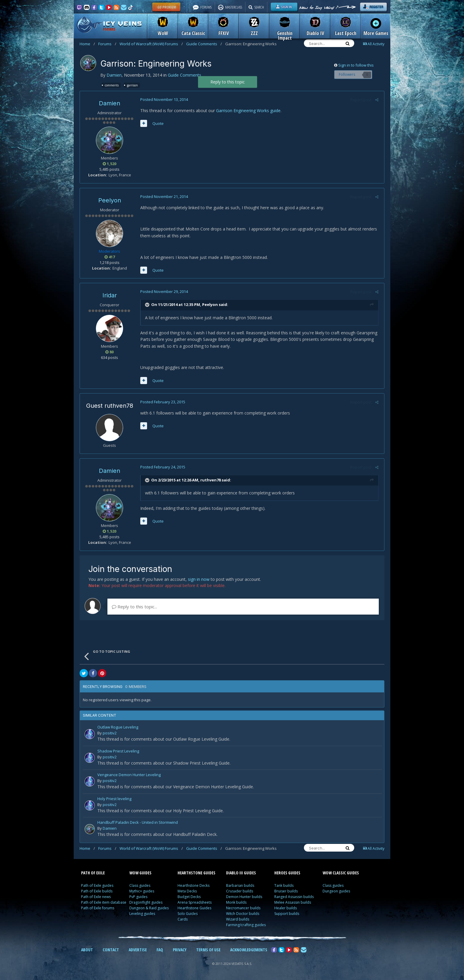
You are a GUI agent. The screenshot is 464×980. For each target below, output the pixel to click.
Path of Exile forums (98, 908)
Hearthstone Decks (194, 885)
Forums (107, 44)
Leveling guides (142, 914)
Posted (163, 99)
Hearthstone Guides (194, 908)
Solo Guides (188, 914)
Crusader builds (240, 891)
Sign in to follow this (356, 65)
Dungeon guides (336, 891)
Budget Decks (189, 897)
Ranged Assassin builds (294, 897)
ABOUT (87, 950)
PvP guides (138, 897)
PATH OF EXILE (93, 873)
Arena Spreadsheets (195, 902)
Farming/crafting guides (246, 925)
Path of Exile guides (97, 885)
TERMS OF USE (208, 950)
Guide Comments (204, 44)
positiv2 (110, 733)
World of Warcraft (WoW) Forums (151, 44)
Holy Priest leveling (114, 799)
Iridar (110, 295)
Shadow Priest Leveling (118, 751)
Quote (157, 123)
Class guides (140, 885)
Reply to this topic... (134, 607)
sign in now (199, 579)
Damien (114, 75)
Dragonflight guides (146, 902)
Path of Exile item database (104, 902)
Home (87, 44)
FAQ (160, 950)
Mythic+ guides (142, 891)
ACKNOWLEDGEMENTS (249, 950)
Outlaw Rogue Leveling (118, 727)
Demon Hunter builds (244, 897)
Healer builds (286, 908)
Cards (183, 919)
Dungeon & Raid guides (149, 908)
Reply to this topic (228, 82)
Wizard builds (238, 919)
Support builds (287, 914)
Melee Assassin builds (293, 902)
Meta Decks (187, 891)
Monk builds (236, 902)
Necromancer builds (243, 908)
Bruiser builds (286, 891)
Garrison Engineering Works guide (247, 111)
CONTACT (111, 950)
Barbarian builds (240, 885)
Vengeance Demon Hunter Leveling (129, 775)
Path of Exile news (96, 897)
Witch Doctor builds (243, 914)
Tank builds (284, 885)
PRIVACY (180, 950)
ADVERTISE (138, 950)
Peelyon (110, 200)
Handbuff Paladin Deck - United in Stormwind (138, 823)
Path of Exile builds (97, 891)
